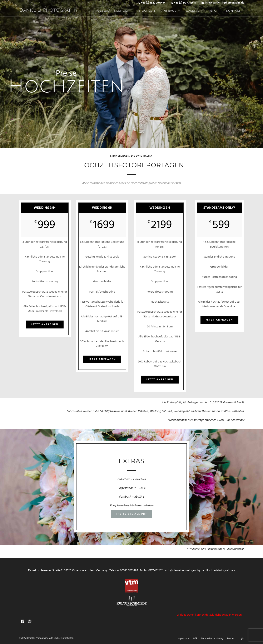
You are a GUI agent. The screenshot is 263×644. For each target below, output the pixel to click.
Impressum (183, 639)
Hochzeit (147, 11)
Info (213, 11)
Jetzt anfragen (45, 325)
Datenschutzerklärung (212, 639)
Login (242, 639)
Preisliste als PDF (131, 514)
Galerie (193, 11)
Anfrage (169, 11)
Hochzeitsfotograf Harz (220, 570)
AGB (195, 639)
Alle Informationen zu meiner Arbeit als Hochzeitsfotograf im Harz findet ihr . (132, 183)
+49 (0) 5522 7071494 (153, 3)
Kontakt (233, 11)
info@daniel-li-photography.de (225, 3)
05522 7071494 (129, 570)
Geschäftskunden (114, 11)
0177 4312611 (156, 570)
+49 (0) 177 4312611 (185, 3)
